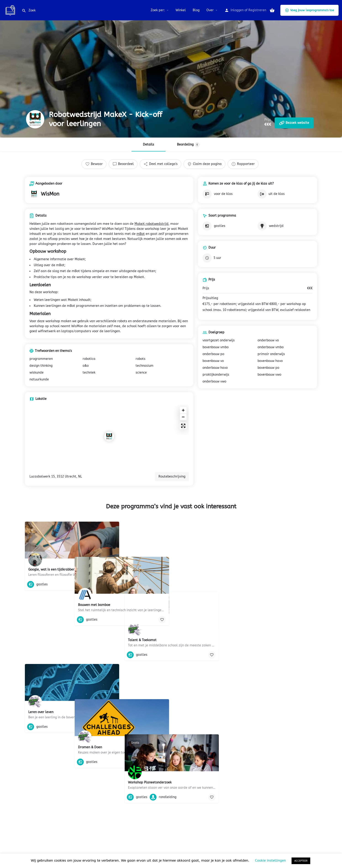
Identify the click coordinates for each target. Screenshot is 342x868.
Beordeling (188, 145)
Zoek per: (158, 10)
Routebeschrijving (172, 476)
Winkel (181, 10)
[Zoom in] (183, 410)
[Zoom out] (183, 417)
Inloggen (237, 10)
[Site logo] (11, 10)
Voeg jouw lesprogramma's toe (309, 10)
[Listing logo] (35, 119)
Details (149, 145)
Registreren (257, 10)
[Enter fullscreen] (183, 426)
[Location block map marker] (109, 437)
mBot (141, 234)
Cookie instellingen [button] (270, 860)
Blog (196, 10)
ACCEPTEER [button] (301, 861)
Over (210, 10)
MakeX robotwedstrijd (151, 224)
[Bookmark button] (112, 584)
